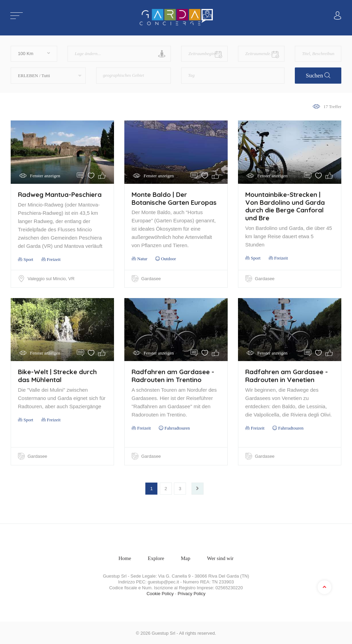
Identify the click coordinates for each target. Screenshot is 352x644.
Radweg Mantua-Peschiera (60, 194)
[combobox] (134, 76)
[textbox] (131, 73)
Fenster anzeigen (45, 176)
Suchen (318, 76)
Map (186, 557)
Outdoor (168, 259)
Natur (139, 259)
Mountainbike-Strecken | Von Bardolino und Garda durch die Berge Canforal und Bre (285, 206)
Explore (156, 557)
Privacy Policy (192, 593)
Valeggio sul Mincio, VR (51, 279)
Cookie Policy (160, 593)
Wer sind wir (220, 557)
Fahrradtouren (177, 428)
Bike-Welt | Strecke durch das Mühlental (57, 375)
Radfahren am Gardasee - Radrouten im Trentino (173, 375)
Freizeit (53, 259)
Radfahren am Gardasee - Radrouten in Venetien (287, 375)
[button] (48, 76)
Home (125, 557)
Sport (25, 259)
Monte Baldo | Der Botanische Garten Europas (174, 198)
